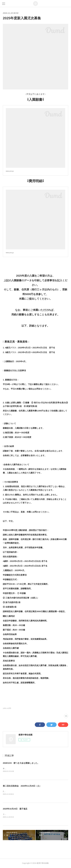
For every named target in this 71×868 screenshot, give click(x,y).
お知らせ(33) (7, 708)
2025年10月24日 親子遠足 (15, 809)
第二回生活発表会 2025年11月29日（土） (22, 786)
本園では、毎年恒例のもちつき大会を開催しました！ (23, 769)
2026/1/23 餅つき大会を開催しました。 (21, 763)
